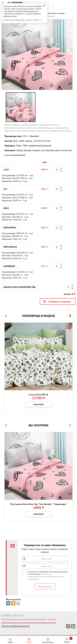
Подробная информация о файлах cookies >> (23, 20)
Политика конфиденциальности (16, 626)
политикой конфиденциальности (39, 575)
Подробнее (38, 404)
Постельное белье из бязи (52, 13)
